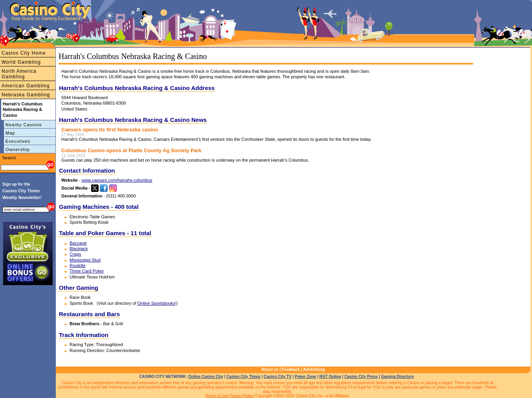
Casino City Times (243, 377)
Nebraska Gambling (26, 95)
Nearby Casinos (24, 125)
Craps (75, 254)
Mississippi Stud (85, 260)
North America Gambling (19, 74)
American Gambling (26, 86)
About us (270, 369)
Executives (18, 141)
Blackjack (79, 249)
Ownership (18, 149)
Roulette (78, 265)
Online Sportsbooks (156, 303)
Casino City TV (278, 377)
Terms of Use (217, 396)
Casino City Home (24, 53)
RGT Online (330, 377)
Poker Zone (305, 377)
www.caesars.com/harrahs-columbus (117, 180)
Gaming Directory (398, 377)
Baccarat (78, 243)
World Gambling (21, 62)
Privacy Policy (242, 396)
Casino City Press (361, 377)
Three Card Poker (87, 271)
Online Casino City (206, 377)
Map (10, 133)
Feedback (291, 369)
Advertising (314, 369)
